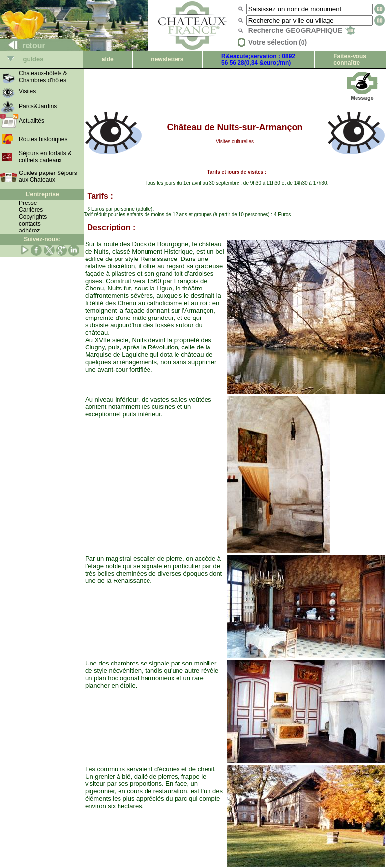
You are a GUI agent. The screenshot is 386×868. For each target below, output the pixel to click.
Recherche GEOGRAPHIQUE (302, 30)
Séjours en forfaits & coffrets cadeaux (45, 157)
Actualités (31, 121)
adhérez (29, 231)
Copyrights (33, 217)
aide (108, 59)
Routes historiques (43, 139)
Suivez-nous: (42, 239)
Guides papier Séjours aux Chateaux (48, 176)
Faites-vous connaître (350, 59)
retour (23, 45)
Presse (28, 203)
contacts (30, 224)
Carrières (31, 210)
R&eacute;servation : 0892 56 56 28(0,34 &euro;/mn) (258, 59)
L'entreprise (42, 194)
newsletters (167, 59)
